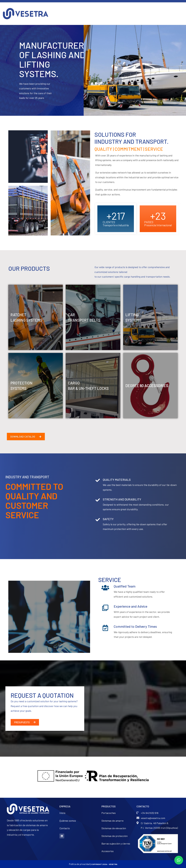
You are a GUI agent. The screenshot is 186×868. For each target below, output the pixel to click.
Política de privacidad (79, 864)
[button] (87, 70)
